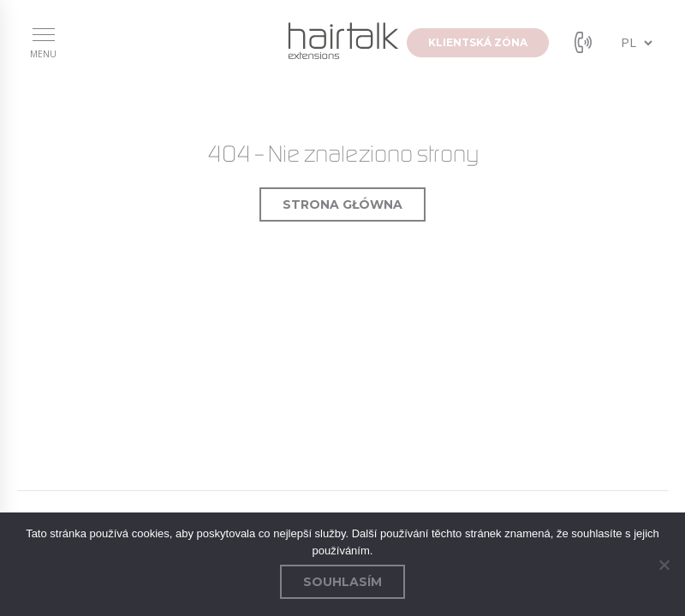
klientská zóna (478, 42)
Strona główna (342, 204)
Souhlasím (342, 582)
